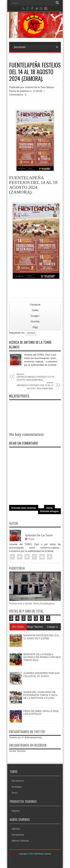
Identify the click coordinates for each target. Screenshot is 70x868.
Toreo (15, 793)
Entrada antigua (49, 511)
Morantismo (18, 781)
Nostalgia (17, 787)
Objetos (16, 811)
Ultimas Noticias (20, 841)
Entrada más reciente (24, 508)
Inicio (49, 508)
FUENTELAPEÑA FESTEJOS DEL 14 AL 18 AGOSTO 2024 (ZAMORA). (35, 72)
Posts (30, 539)
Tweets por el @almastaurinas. (26, 737)
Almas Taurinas (17, 751)
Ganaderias (18, 835)
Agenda (31, 333)
